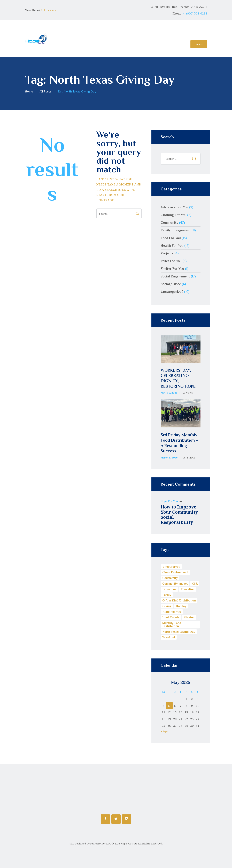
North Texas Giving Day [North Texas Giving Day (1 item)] (179, 632)
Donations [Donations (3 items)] (169, 589)
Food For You (171, 238)
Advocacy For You (174, 207)
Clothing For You (173, 215)
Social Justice (171, 284)
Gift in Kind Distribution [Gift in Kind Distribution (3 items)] (179, 601)
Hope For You (169, 501)
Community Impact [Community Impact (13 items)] (175, 584)
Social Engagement (175, 276)
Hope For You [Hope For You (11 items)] (172, 612)
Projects (167, 253)
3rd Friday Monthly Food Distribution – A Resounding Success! (180, 443)
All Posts (45, 92)
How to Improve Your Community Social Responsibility (179, 515)
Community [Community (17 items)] (170, 578)
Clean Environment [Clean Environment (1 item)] (175, 572)
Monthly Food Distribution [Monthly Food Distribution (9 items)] (172, 625)
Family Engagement (176, 230)
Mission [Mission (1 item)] (189, 618)
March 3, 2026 (169, 458)
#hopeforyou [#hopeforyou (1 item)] (171, 567)
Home (29, 92)
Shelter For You (172, 269)
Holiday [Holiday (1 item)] (181, 606)
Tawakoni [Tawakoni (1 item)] (169, 637)
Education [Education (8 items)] (188, 589)
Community (169, 223)
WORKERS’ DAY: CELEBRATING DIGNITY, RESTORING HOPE (178, 378)
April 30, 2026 (169, 393)
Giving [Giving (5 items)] (167, 606)
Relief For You (171, 261)
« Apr (164, 731)
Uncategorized (172, 292)
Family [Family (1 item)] (167, 595)
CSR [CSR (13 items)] (195, 584)
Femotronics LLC (101, 844)
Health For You (172, 246)
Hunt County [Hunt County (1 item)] (171, 618)
